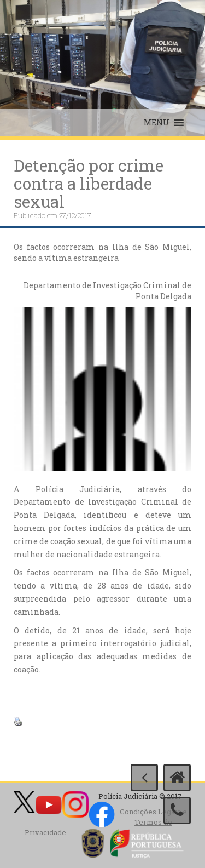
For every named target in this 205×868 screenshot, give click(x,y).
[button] (157, 123)
